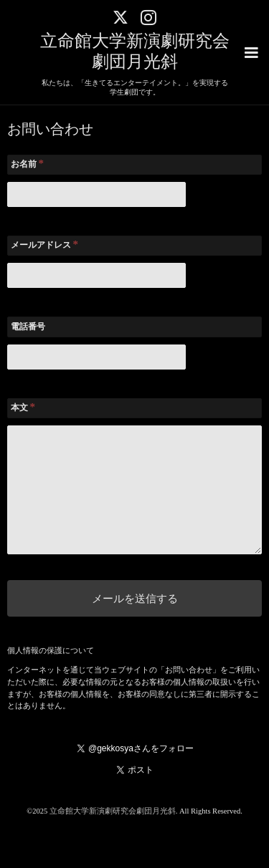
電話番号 (28, 327)
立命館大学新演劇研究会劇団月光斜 (113, 811)
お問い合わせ (50, 130)
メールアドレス (45, 244)
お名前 (28, 163)
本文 (23, 407)
